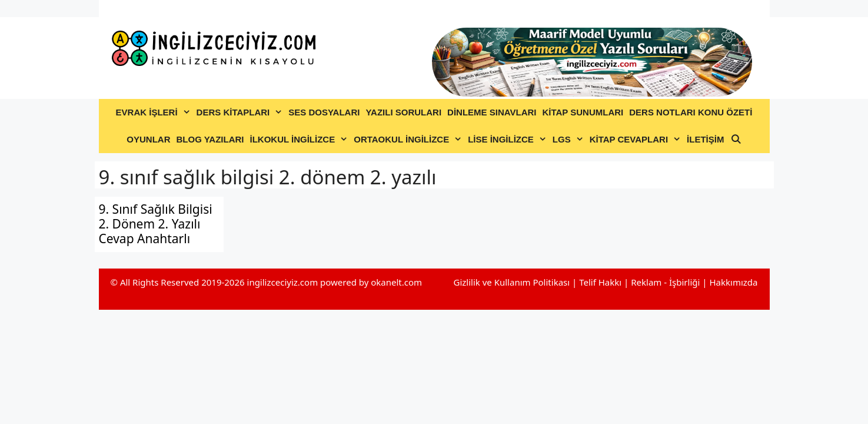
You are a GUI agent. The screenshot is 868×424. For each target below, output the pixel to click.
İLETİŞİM (705, 139)
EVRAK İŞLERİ (155, 112)
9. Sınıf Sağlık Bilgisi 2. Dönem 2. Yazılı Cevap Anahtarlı (156, 224)
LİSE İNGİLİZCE (509, 140)
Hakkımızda (733, 282)
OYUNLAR (148, 139)
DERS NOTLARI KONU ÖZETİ (691, 112)
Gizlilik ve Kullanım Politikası (511, 282)
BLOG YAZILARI (210, 139)
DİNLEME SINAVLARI (492, 112)
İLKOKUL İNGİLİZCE (300, 140)
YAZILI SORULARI (403, 112)
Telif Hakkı (600, 282)
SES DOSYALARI (324, 112)
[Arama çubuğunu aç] (735, 140)
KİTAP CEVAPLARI (637, 140)
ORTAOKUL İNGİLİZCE (409, 140)
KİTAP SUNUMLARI (583, 112)
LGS (570, 140)
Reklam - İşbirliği (666, 282)
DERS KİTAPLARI (241, 112)
